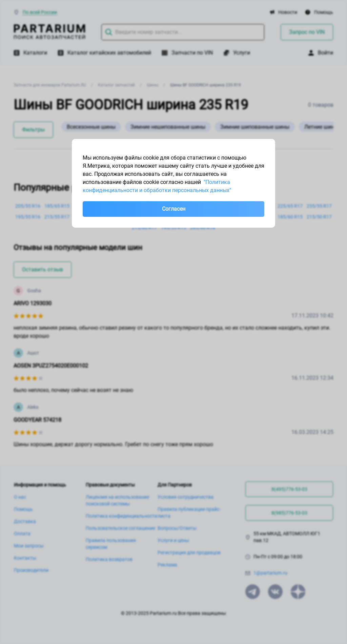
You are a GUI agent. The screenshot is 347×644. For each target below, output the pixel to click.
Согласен (174, 209)
